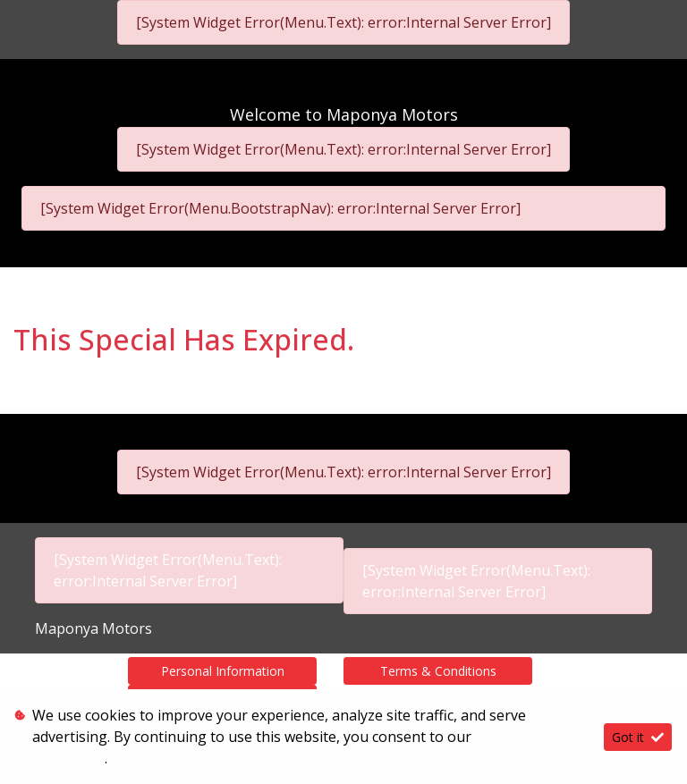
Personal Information (223, 671)
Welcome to (344, 114)
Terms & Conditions (438, 671)
